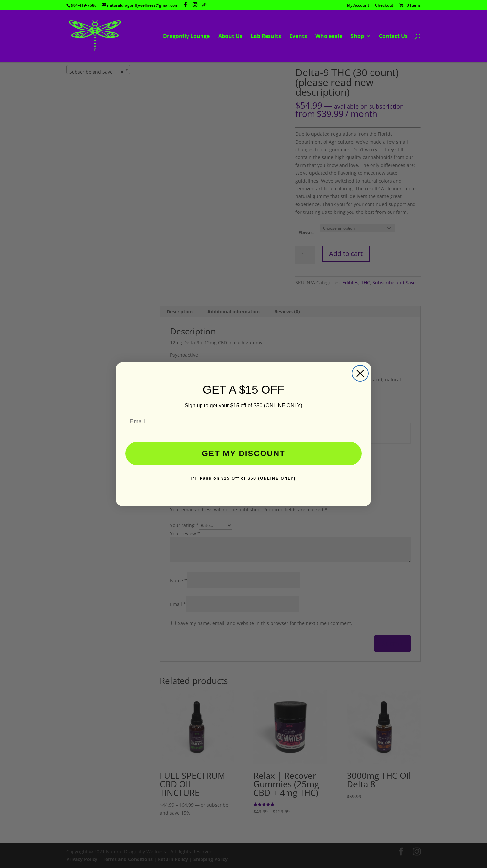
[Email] (243, 422)
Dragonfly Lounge (186, 37)
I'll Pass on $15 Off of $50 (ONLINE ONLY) (243, 478)
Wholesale (329, 37)
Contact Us (393, 37)
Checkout (384, 6)
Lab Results (266, 37)
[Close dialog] (360, 373)
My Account (358, 6)
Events (298, 37)
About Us (230, 37)
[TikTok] (204, 5)
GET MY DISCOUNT (243, 453)
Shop (357, 37)
